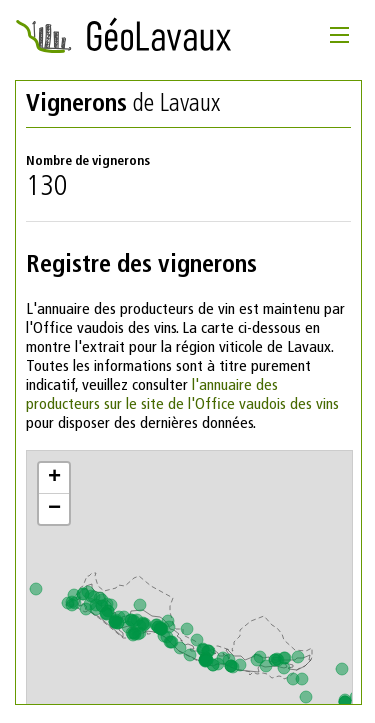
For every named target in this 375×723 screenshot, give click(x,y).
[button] (54, 478)
